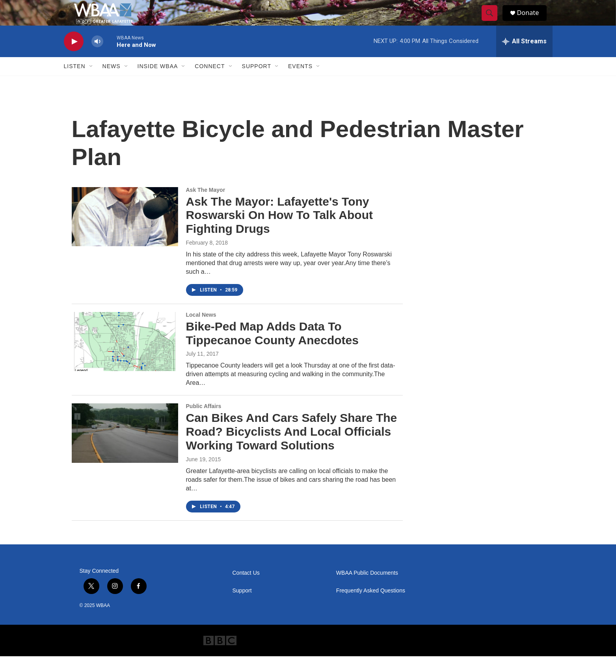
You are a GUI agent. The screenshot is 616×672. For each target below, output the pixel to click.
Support (257, 82)
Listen (75, 82)
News (112, 82)
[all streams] (524, 57)
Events (300, 82)
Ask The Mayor (206, 206)
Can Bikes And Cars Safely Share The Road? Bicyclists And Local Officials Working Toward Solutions (292, 447)
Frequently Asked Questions (371, 606)
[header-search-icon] (493, 21)
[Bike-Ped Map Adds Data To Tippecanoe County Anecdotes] (125, 357)
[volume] (97, 57)
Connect (210, 82)
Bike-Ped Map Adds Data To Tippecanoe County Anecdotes (272, 349)
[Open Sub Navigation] (91, 82)
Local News (201, 330)
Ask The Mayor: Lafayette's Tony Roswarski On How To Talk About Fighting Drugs (279, 231)
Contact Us (246, 589)
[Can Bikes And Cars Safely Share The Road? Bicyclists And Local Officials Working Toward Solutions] (125, 449)
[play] (74, 57)
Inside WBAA (158, 82)
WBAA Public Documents (367, 589)
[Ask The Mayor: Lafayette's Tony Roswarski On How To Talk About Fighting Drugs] (125, 232)
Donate (532, 21)
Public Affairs (204, 422)
